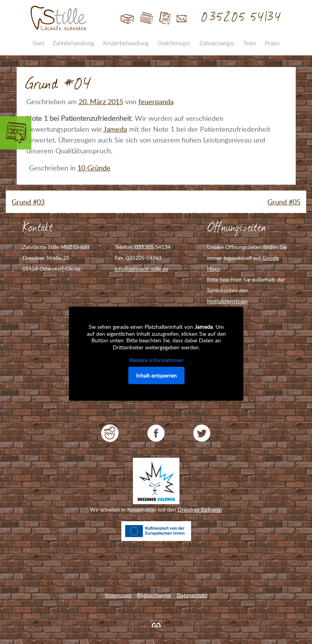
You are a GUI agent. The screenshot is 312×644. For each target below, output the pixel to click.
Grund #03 (28, 202)
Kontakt (182, 18)
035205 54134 (242, 17)
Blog (147, 18)
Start (127, 18)
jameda (110, 433)
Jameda (115, 129)
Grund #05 (284, 202)
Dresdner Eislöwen (200, 509)
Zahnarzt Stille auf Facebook (156, 433)
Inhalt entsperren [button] (156, 375)
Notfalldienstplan (227, 301)
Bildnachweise (154, 595)
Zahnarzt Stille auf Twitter (202, 433)
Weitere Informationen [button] (156, 360)
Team (250, 43)
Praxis (272, 43)
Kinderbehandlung (126, 43)
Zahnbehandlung (73, 43)
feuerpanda (156, 101)
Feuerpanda (156, 623)
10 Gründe (94, 168)
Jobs (165, 18)
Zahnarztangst (217, 43)
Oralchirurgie (174, 43)
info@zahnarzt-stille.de (141, 269)
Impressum (118, 595)
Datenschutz (192, 595)
